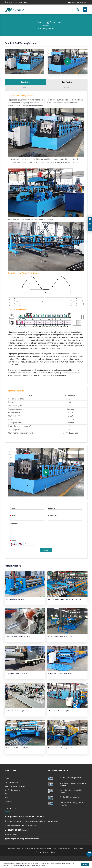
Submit (46, 550)
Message (14, 523)
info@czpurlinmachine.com (30, 839)
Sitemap (46, 852)
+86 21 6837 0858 (14, 826)
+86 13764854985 (21, 2)
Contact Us (8, 802)
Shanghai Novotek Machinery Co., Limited (39, 849)
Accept (85, 864)
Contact (53, 852)
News (7, 798)
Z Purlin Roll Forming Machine (71, 778)
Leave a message (89, 854)
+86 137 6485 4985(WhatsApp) (18, 830)
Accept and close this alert (21, 866)
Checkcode (15, 541)
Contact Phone (54, 516)
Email (13, 516)
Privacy (39, 852)
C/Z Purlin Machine (11, 782)
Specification (67, 82)
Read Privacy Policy (38, 866)
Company (51, 508)
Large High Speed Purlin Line (15, 786)
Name (13, 508)
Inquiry (67, 88)
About (7, 779)
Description (25, 82)
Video (25, 88)
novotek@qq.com (81, 2)
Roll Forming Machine (46, 29)
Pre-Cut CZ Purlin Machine (69, 797)
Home (45, 26)
